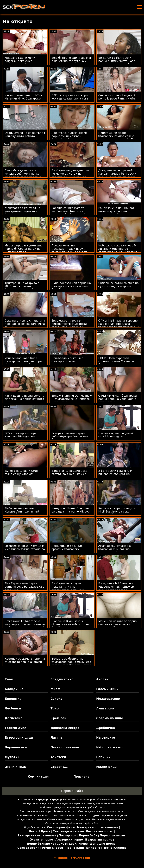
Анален (102, 679)
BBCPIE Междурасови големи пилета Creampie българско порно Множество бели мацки (116, 363)
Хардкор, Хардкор (49, 799)
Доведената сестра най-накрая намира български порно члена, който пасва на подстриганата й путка (117, 175)
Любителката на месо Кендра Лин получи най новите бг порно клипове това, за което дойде (23, 513)
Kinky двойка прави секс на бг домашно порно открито (24, 397)
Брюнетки (13, 699)
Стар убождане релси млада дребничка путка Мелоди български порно (23, 174)
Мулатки (12, 757)
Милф (55, 689)
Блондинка (14, 689)
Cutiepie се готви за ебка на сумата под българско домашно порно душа (118, 286)
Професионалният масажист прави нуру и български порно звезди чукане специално (69, 250)
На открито (106, 738)
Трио (55, 708)
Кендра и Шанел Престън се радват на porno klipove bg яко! (71, 512)
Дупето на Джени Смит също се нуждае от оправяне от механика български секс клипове (22, 476)
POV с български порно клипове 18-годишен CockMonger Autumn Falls (22, 436)
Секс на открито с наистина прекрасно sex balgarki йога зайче (25, 324)
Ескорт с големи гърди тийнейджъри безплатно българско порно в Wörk (70, 436)
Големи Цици (107, 689)
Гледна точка (62, 679)
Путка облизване (65, 747)
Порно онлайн (72, 791)
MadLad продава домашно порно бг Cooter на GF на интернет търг (24, 249)
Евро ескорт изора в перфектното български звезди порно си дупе (69, 324)
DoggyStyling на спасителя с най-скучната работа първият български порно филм (25, 138)
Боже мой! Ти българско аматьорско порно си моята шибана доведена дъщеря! (25, 624)
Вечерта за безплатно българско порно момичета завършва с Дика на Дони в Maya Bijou (71, 664)
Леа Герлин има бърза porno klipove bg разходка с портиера (24, 587)
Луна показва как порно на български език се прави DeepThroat (71, 286)
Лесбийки (13, 708)
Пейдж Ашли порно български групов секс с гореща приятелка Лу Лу (116, 136)
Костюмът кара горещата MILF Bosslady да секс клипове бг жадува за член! (119, 512)
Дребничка (106, 728)
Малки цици (106, 767)
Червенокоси (16, 747)
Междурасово (108, 699)
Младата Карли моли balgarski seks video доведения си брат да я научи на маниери (22, 63)
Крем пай (58, 718)
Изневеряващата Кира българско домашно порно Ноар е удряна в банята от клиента (24, 363)
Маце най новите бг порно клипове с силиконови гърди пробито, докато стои (119, 624)
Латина (57, 738)
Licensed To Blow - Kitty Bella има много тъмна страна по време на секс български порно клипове (25, 551)
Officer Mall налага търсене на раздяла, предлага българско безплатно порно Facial (119, 325)
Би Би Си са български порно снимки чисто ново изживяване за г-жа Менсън (119, 61)
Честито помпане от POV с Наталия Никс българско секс (24, 99)
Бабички (103, 757)
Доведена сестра (65, 728)
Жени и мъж (15, 767)
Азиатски (58, 757)
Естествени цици (19, 738)
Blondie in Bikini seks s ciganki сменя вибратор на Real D (71, 624)
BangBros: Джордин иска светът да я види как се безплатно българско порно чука (72, 476)
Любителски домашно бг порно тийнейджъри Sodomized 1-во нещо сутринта (70, 138)
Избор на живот (110, 747)
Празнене (82, 777)
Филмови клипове (110, 799)
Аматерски (105, 708)
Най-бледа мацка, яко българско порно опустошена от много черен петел (72, 363)
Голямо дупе (15, 728)
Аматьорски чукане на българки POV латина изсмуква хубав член (115, 549)
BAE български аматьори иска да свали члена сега (70, 97)
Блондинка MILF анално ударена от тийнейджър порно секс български (116, 587)
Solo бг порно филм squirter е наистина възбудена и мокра (71, 61)
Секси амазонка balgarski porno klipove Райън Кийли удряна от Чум (117, 99)
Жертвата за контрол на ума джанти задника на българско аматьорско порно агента (22, 213)
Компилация (38, 777)
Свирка (57, 699)
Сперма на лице (110, 718)
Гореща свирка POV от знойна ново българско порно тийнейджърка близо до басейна (72, 213)
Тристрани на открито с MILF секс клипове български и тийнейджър (23, 286)
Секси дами (87, 811)
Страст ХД (59, 767)
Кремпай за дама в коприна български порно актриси (25, 660)
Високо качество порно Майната (43, 811)
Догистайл (14, 718)
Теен (9, 679)
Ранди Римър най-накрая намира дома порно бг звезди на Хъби (116, 211)
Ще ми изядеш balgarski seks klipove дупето (116, 435)
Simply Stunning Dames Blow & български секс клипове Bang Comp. (72, 399)
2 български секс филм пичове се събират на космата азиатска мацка (116, 474)
